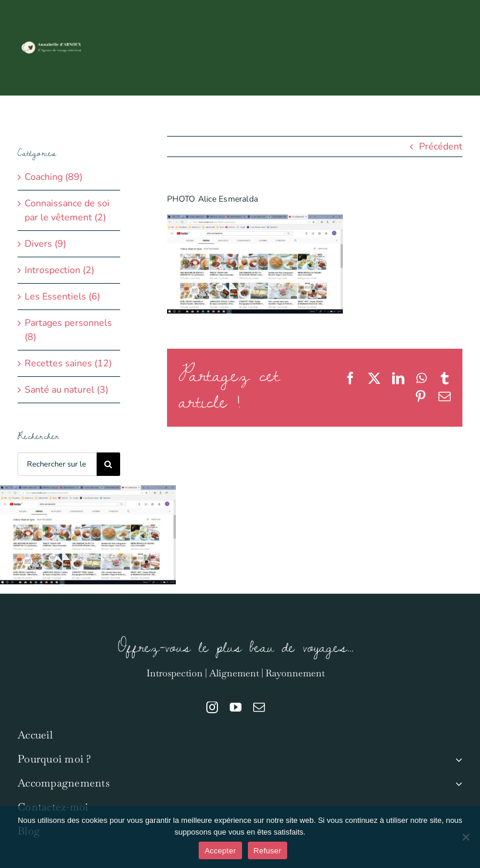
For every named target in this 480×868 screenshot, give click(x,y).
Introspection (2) (59, 270)
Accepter (220, 851)
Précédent (441, 147)
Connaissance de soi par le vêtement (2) (67, 210)
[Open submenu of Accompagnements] (456, 783)
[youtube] (236, 707)
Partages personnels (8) (68, 330)
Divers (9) (45, 244)
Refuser (268, 851)
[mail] (259, 707)
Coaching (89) (54, 177)
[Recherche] (108, 464)
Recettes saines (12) (68, 363)
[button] (443, 115)
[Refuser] (465, 837)
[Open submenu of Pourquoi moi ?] (456, 759)
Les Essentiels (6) (62, 297)
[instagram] (212, 707)
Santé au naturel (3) (67, 390)
